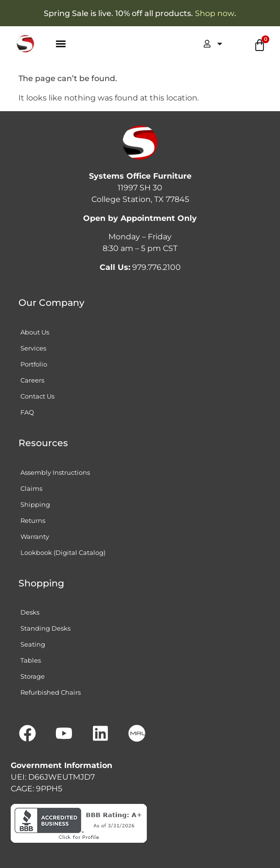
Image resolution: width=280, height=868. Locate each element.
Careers (32, 380)
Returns (33, 520)
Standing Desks (45, 628)
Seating (33, 644)
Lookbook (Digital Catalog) (63, 552)
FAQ (27, 412)
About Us (35, 332)
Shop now (215, 13)
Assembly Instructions (55, 472)
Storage (33, 676)
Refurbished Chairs (51, 692)
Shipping (35, 504)
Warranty (35, 536)
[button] (61, 44)
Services (33, 348)
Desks (30, 612)
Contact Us (37, 396)
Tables (31, 660)
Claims (31, 488)
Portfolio (34, 364)
